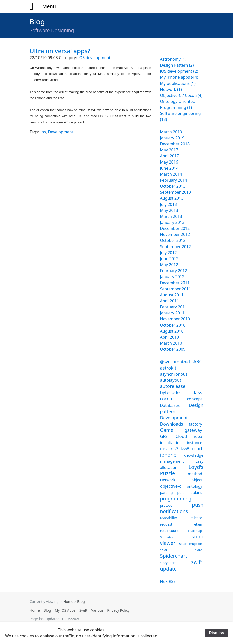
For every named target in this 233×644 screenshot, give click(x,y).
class (197, 392)
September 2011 (176, 289)
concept (195, 399)
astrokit (168, 368)
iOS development (94, 58)
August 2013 (172, 198)
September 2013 (176, 192)
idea (198, 436)
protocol (167, 505)
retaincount (169, 530)
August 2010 (172, 331)
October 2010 (173, 325)
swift (197, 562)
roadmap (195, 531)
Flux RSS (168, 581)
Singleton (167, 537)
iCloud (181, 436)
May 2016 (169, 162)
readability (168, 518)
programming (176, 498)
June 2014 (169, 168)
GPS (164, 436)
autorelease (173, 386)
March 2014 (171, 174)
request (166, 524)
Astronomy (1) (173, 59)
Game (167, 430)
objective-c (171, 486)
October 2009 (173, 349)
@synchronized (175, 362)
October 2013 (173, 186)
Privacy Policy (118, 610)
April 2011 (170, 301)
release (196, 518)
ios (43, 132)
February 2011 (174, 307)
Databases (170, 405)
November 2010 (175, 319)
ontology (195, 486)
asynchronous (174, 374)
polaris (196, 492)
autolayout (171, 380)
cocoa (166, 399)
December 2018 (175, 144)
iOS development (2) (179, 71)
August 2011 (172, 295)
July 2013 (168, 204)
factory (196, 424)
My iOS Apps (65, 610)
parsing (166, 492)
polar (182, 492)
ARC (198, 361)
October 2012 (173, 240)
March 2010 (171, 343)
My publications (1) (178, 83)
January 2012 (172, 277)
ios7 (174, 448)
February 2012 (174, 271)
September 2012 (176, 247)
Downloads (172, 424)
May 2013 (169, 210)
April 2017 (170, 156)
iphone (168, 455)
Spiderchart (174, 556)
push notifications (182, 508)
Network (168, 480)
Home (68, 602)
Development (61, 132)
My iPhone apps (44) (179, 77)
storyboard (168, 563)
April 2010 (170, 337)
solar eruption (191, 544)
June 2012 (169, 259)
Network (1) (171, 89)
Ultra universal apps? (60, 51)
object (197, 480)
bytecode (170, 392)
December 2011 (175, 283)
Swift (83, 610)
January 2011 (172, 313)
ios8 (185, 449)
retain (197, 524)
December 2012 (175, 228)
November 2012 (175, 234)
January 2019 (172, 138)
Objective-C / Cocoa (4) (181, 95)
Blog (37, 21)
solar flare (181, 550)
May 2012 (169, 265)
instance (195, 442)
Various (97, 610)
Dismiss (217, 633)
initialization (171, 442)
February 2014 (174, 180)
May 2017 (169, 150)
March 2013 (171, 216)
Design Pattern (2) (177, 65)
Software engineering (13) (180, 116)
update (168, 569)
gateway (193, 430)
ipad (197, 448)
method (195, 474)
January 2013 (172, 222)
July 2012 (168, 253)
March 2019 (171, 132)
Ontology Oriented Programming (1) (178, 104)
